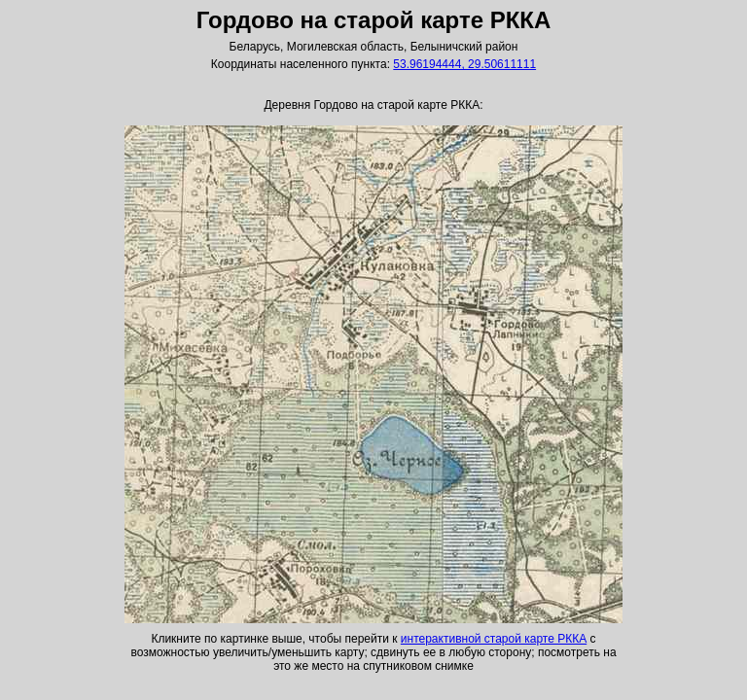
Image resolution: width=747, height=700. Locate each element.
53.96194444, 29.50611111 (464, 64)
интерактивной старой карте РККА (494, 639)
